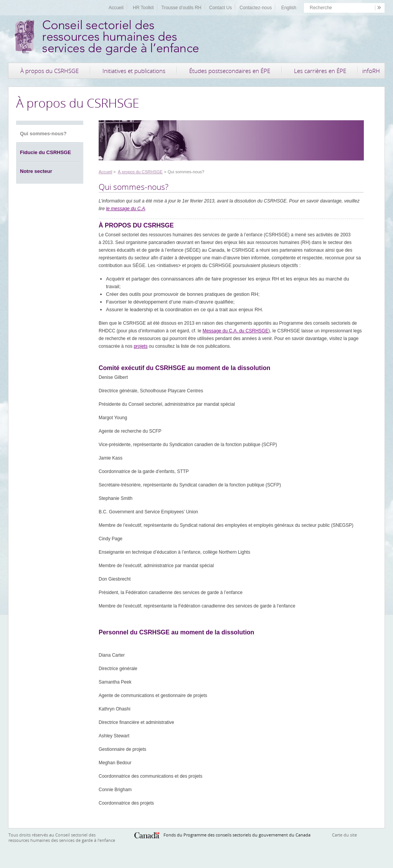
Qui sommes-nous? (43, 134)
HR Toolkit (143, 8)
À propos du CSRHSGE (50, 71)
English (289, 8)
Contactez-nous (256, 8)
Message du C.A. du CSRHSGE (235, 331)
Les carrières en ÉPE (320, 71)
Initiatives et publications (134, 71)
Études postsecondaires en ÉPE (230, 71)
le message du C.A (125, 209)
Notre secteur (36, 171)
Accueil (116, 8)
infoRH (371, 71)
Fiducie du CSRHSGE (45, 152)
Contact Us (220, 8)
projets (140, 346)
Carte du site (344, 835)
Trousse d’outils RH (182, 8)
